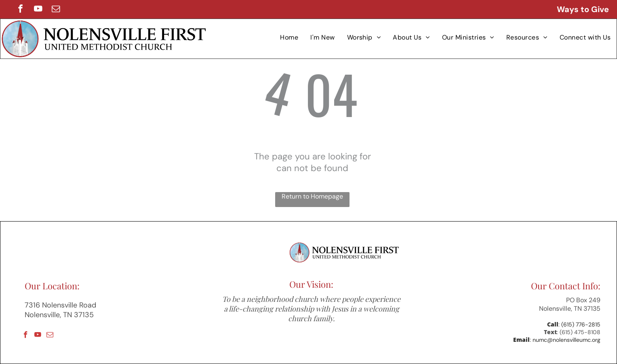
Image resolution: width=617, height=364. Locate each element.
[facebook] (20, 10)
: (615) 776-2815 (579, 324)
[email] (56, 10)
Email (521, 340)
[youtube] (38, 10)
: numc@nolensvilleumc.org (565, 340)
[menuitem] (289, 37)
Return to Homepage (312, 196)
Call (553, 324)
